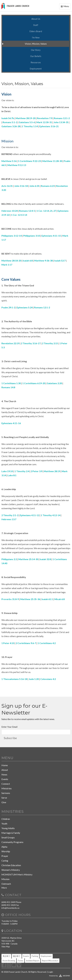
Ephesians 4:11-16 (11, 423)
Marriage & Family (11, 833)
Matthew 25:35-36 (30, 599)
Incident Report (33, 961)
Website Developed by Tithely (36, 975)
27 (55, 211)
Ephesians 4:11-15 (51, 236)
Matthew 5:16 (9, 161)
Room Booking (9, 961)
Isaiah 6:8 (28, 261)
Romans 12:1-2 (62, 118)
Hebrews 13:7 (9, 519)
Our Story (36, 50)
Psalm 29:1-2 (8, 307)
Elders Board (36, 31)
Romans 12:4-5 (27, 211)
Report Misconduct (50, 961)
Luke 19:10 (7, 471)
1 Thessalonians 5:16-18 (14, 679)
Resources (36, 62)
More (4, 888)
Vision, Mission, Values (36, 44)
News (4, 774)
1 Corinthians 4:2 (47, 643)
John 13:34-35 (61, 122)
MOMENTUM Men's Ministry (17, 874)
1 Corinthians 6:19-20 (34, 383)
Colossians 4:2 (48, 679)
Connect (6, 784)
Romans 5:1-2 (10, 122)
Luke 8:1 (12, 475)
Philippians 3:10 (32, 236)
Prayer (5, 856)
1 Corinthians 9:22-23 (29, 161)
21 (51, 211)
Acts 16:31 (7, 186)
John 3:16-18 (21, 186)
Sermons (6, 793)
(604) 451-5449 (8, 902)
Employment (36, 69)
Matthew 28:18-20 (11, 261)
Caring (5, 861)
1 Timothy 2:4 (22, 471)
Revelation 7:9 (45, 118)
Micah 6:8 (60, 599)
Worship (6, 851)
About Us (36, 19)
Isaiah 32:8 (45, 559)
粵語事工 (6, 956)
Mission (5, 879)
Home (5, 765)
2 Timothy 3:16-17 (31, 343)
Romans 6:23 (48, 186)
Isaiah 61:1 (47, 599)
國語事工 (17, 956)
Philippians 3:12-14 (12, 236)
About (5, 770)
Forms (21, 961)
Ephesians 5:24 (25, 307)
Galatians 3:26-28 (11, 126)
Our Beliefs (36, 56)
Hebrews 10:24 (10, 211)
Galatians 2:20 (54, 383)
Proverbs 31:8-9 (10, 599)
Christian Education (11, 865)
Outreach (6, 884)
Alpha (4, 847)
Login (51, 972)
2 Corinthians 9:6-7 (26, 643)
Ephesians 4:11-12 (30, 515)
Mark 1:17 (7, 265)
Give (4, 802)
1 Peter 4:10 (8, 643)
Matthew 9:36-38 (43, 261)
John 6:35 (34, 186)
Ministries (7, 788)
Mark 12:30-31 (44, 122)
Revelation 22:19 (10, 343)
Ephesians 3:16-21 (49, 126)
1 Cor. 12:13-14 (19, 215)
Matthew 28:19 (52, 471)
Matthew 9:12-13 (17, 165)
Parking (35, 956)
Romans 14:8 (8, 387)
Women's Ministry (11, 870)
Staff (36, 25)
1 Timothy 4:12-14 (51, 515)
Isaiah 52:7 (60, 261)
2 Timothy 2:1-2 (10, 515)
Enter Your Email (9, 727)
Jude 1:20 (34, 679)
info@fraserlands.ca (10, 908)
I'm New (36, 37)
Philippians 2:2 (9, 559)
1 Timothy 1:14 (30, 126)
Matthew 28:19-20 (26, 118)
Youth (4, 824)
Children (6, 819)
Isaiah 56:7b (8, 118)
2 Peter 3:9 (37, 471)
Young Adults (8, 828)
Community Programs (12, 842)
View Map (6, 947)
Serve (4, 798)
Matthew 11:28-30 (52, 161)
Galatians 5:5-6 (27, 122)
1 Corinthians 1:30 (11, 383)
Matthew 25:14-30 (28, 559)
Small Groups (8, 837)
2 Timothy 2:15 (50, 343)
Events (5, 779)
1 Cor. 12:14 (43, 211)
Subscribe (10, 738)
